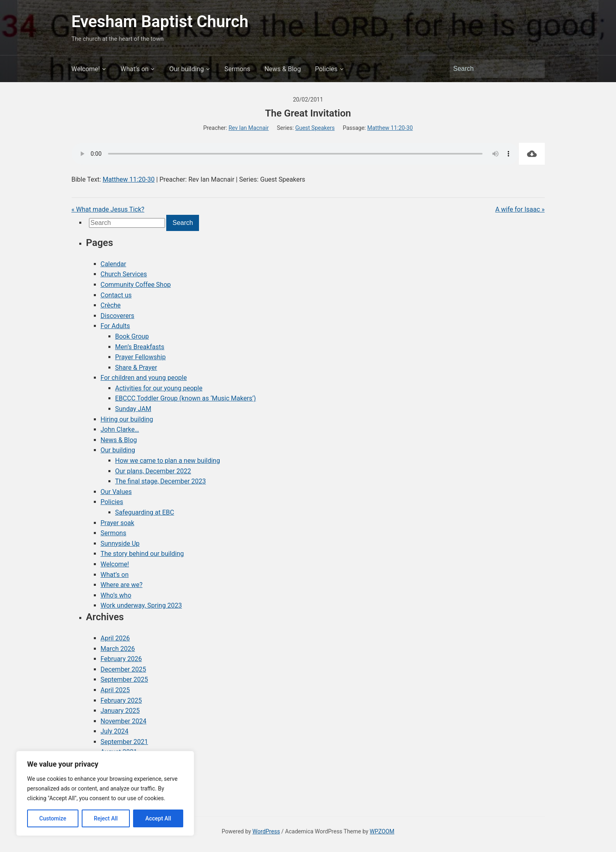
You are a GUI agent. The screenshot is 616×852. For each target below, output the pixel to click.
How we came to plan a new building (168, 461)
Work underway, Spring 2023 (141, 605)
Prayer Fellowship (141, 357)
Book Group (132, 336)
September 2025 (125, 679)
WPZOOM (382, 831)
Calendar (113, 264)
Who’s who (116, 595)
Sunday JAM (133, 409)
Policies (326, 69)
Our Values (116, 492)
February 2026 (121, 659)
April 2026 (115, 638)
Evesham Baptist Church (160, 22)
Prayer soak (117, 523)
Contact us (116, 295)
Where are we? (122, 585)
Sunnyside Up (120, 544)
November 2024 (124, 721)
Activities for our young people (159, 388)
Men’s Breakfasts (140, 347)
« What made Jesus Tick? (108, 209)
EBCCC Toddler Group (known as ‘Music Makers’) (186, 398)
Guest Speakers (315, 128)
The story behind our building (142, 554)
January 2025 (120, 711)
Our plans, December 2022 (153, 471)
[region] (105, 793)
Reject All (106, 818)
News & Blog (283, 69)
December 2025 (124, 669)
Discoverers (118, 316)
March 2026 (118, 649)
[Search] (490, 69)
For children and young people (144, 378)
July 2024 (115, 731)
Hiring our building (127, 419)
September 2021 (125, 742)
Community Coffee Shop (136, 285)
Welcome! (86, 69)
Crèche (111, 305)
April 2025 (115, 690)
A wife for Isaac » (520, 209)
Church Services (124, 274)
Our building (186, 69)
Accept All (158, 818)
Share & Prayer (136, 368)
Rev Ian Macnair (249, 128)
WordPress (266, 831)
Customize (53, 818)
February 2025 (121, 700)
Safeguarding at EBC (145, 512)
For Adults (115, 326)
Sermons (237, 69)
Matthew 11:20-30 (390, 128)
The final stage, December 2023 (161, 481)
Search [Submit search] (535, 69)
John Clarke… (120, 429)
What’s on (134, 69)
